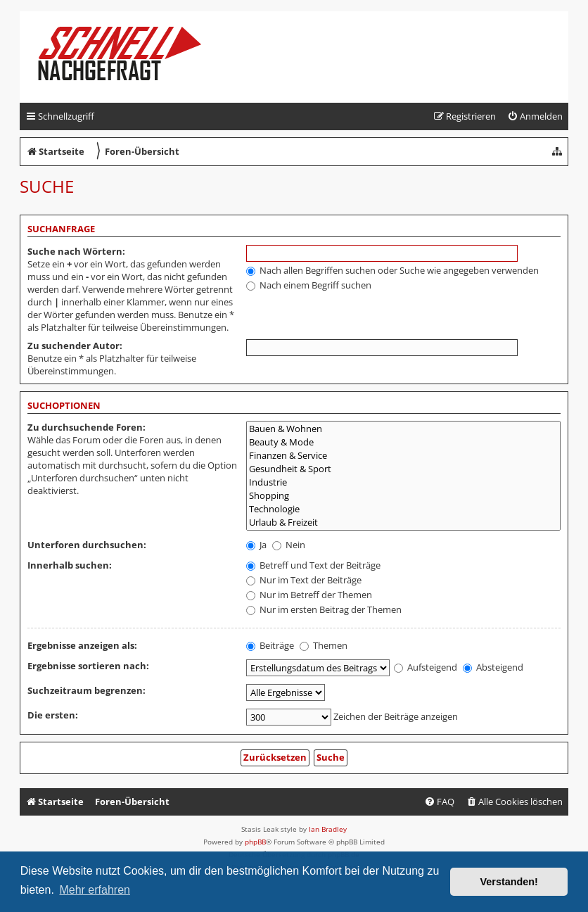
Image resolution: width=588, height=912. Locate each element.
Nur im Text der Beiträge (304, 580)
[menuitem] (535, 116)
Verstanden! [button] (509, 882)
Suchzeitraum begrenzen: (87, 690)
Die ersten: (53, 715)
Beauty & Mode (403, 442)
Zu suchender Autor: (75, 346)
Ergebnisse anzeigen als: (82, 645)
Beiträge (270, 645)
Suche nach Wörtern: (76, 251)
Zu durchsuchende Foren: (87, 427)
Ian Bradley (328, 829)
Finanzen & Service (403, 456)
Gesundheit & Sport (403, 469)
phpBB (255, 842)
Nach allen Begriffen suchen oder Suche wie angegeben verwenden (392, 270)
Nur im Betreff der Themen (309, 595)
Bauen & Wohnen (403, 429)
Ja (256, 545)
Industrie (403, 482)
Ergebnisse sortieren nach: (88, 666)
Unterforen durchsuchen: (87, 545)
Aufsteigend (426, 667)
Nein (289, 545)
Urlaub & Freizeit (403, 522)
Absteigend (493, 667)
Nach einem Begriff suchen (309, 285)
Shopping (403, 496)
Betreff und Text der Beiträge (313, 565)
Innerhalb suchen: (70, 565)
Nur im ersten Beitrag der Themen (324, 609)
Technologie (403, 509)
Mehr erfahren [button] (95, 890)
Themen (324, 645)
